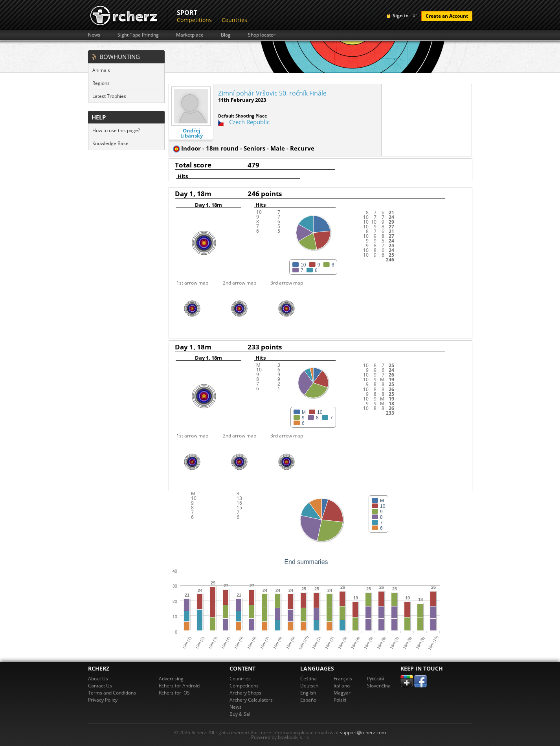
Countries (234, 20)
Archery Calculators (251, 700)
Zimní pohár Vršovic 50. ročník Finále (272, 93)
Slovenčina (379, 686)
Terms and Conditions (112, 693)
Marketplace (190, 35)
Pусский (376, 679)
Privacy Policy (103, 700)
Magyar (342, 693)
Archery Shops (245, 693)
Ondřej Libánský (192, 133)
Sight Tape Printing (138, 35)
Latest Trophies (109, 96)
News (94, 35)
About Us (98, 679)
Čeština (308, 679)
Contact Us (100, 686)
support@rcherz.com (363, 732)
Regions (101, 83)
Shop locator (262, 35)
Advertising (171, 679)
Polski (340, 700)
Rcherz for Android (179, 686)
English (308, 693)
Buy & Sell (241, 714)
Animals (101, 70)
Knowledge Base (110, 143)
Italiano (342, 686)
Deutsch (309, 686)
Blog (226, 35)
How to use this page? (116, 130)
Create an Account (447, 16)
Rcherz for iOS (174, 693)
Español (309, 700)
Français (343, 679)
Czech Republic (249, 122)
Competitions (194, 20)
